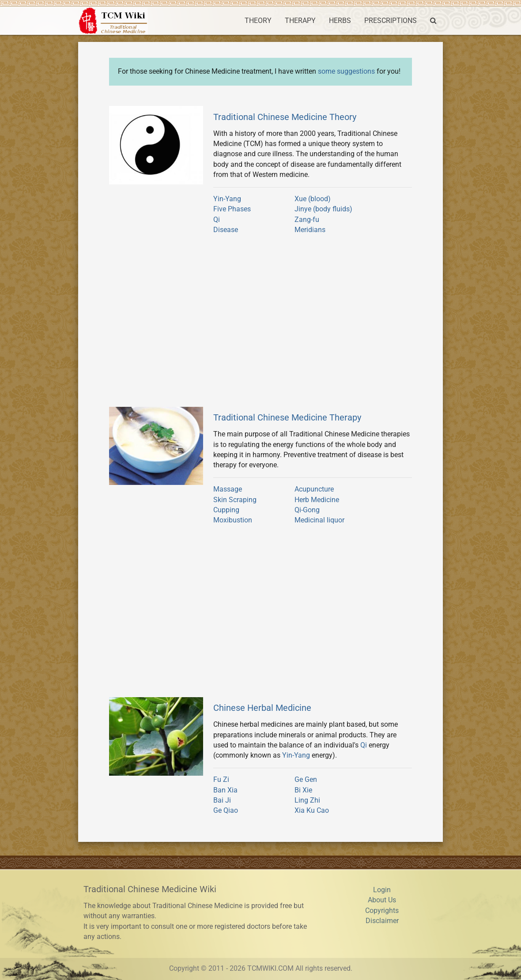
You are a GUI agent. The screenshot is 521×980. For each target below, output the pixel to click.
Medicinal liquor (319, 520)
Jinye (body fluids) (323, 209)
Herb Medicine (317, 500)
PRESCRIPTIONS (391, 21)
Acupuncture (314, 489)
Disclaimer (382, 921)
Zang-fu (307, 220)
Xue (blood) (313, 199)
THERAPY (300, 21)
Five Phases (232, 209)
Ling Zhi (307, 800)
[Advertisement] (261, 324)
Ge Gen (306, 780)
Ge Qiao (226, 811)
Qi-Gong (307, 510)
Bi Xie (303, 790)
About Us (382, 900)
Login (382, 890)
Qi (217, 220)
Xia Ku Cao (312, 811)
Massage (228, 489)
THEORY (258, 21)
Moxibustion (233, 520)
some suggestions (346, 71)
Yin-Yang (227, 199)
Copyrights (382, 911)
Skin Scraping (235, 500)
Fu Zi (221, 780)
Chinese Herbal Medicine (262, 708)
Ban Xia (225, 790)
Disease (226, 230)
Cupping (226, 510)
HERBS (340, 21)
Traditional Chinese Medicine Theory (285, 117)
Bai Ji (222, 800)
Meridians (310, 230)
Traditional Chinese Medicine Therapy (287, 417)
